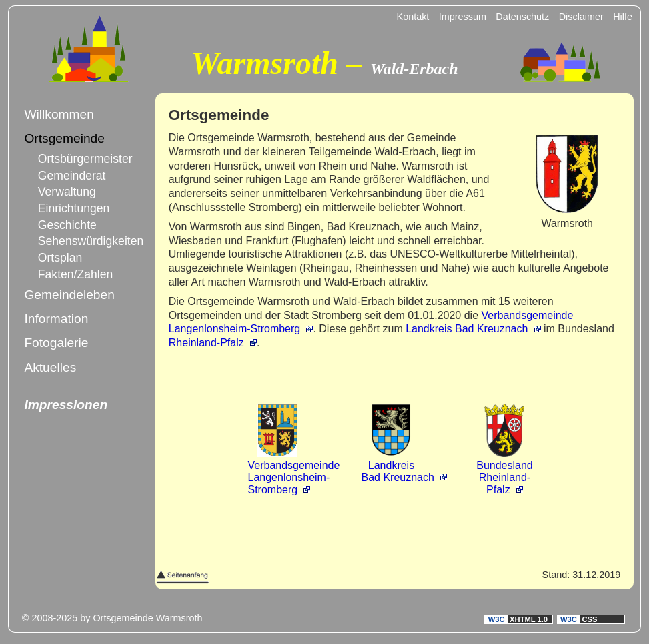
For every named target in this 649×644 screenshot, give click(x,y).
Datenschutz (522, 17)
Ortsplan (60, 258)
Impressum (463, 17)
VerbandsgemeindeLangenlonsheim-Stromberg (293, 471)
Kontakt (413, 17)
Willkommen (59, 114)
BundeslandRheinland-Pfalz (505, 471)
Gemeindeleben (69, 295)
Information (56, 319)
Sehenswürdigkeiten (78, 241)
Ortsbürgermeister (78, 159)
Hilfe (623, 17)
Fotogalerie (56, 343)
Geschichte (67, 225)
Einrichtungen (74, 208)
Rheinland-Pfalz (206, 343)
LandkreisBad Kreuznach (397, 465)
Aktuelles (50, 367)
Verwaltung (67, 192)
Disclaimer (581, 17)
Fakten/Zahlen (75, 274)
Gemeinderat (72, 176)
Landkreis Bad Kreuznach (467, 329)
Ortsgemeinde (64, 138)
